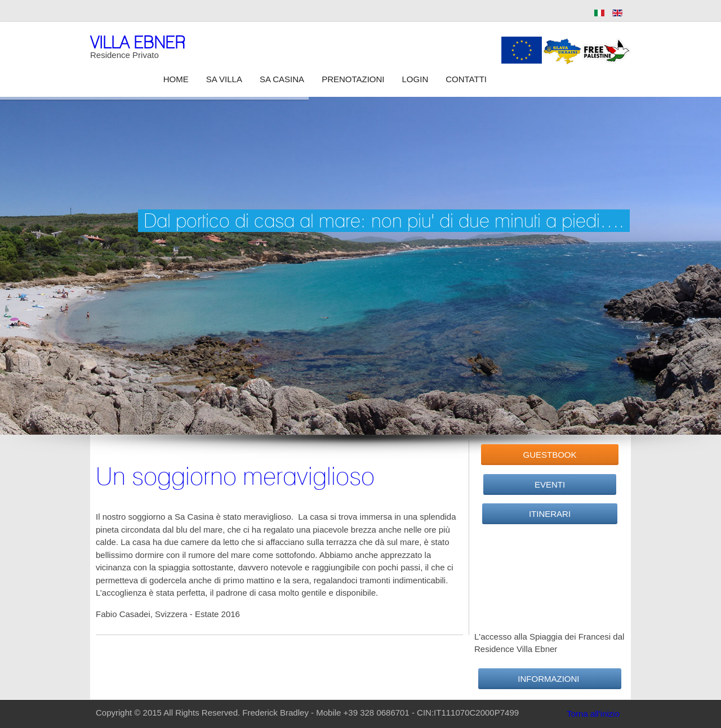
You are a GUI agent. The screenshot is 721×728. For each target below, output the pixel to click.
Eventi (550, 484)
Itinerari (549, 514)
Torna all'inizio (593, 714)
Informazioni (549, 679)
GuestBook (549, 455)
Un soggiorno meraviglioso (235, 476)
